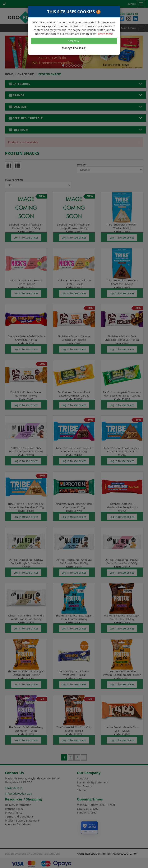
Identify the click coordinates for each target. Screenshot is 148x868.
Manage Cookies (74, 48)
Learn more (105, 34)
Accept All (74, 41)
